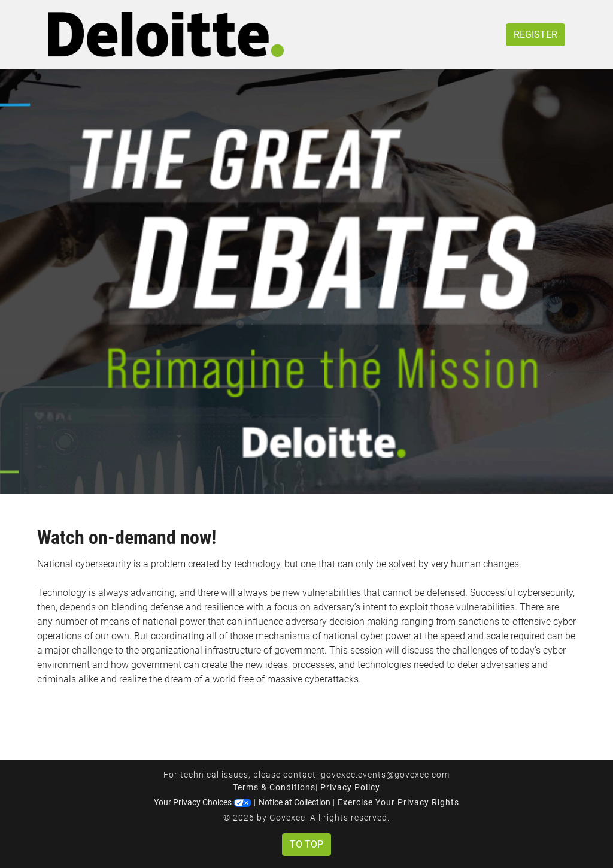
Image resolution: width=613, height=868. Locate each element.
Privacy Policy (350, 787)
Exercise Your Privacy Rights (398, 802)
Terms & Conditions (274, 787)
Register (535, 34)
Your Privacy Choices (203, 802)
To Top (306, 844)
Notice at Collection (295, 802)
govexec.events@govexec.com (385, 775)
